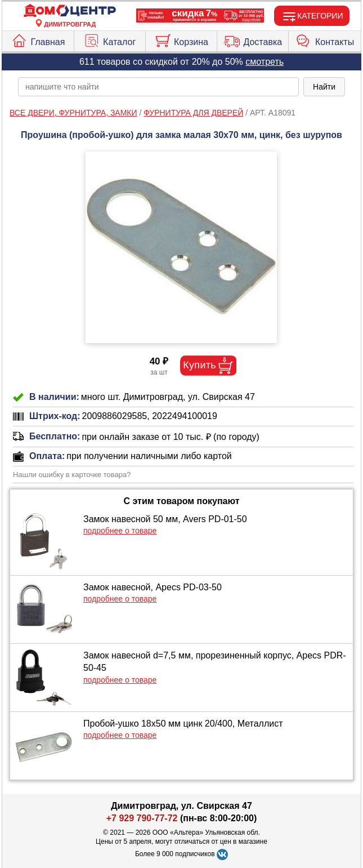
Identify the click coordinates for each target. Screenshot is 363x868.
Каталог (109, 39)
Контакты (325, 39)
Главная (38, 39)
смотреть (265, 62)
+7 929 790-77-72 (142, 818)
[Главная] (70, 11)
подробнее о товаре (120, 531)
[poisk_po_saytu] (158, 87)
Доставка (253, 39)
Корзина (181, 39)
